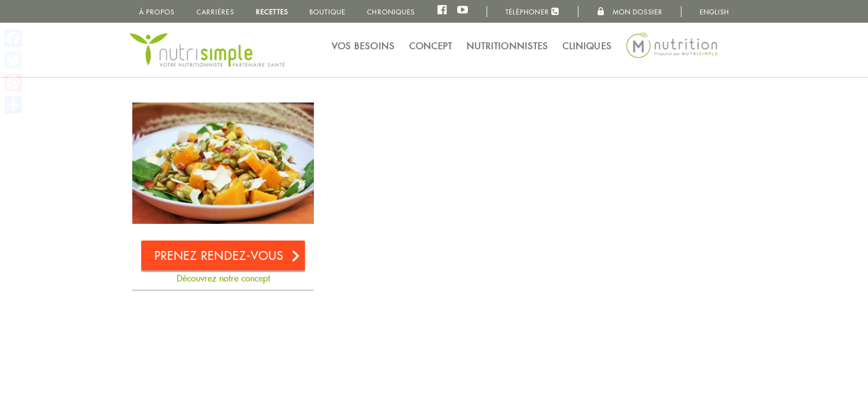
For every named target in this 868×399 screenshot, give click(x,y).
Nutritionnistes (508, 46)
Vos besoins (363, 46)
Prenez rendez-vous (219, 256)
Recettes (272, 12)
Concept (431, 46)
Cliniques (587, 46)
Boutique (327, 12)
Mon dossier (630, 12)
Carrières (215, 12)
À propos (157, 12)
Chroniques (391, 12)
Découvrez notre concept (223, 278)
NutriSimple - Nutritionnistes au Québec (207, 50)
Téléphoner (533, 11)
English (715, 12)
